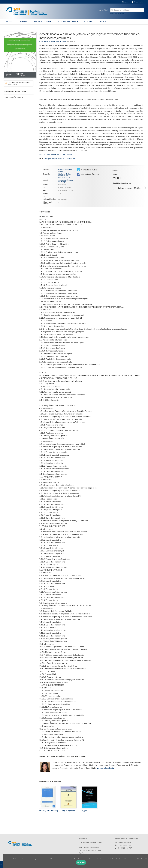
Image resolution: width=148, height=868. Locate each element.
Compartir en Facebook (88, 174)
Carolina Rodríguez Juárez (53, 42)
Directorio (126, 2)
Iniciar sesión (138, 2)
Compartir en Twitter (87, 170)
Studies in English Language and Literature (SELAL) (65, 176)
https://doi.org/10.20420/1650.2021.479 (60, 159)
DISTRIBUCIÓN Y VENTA (68, 21)
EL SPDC (10, 21)
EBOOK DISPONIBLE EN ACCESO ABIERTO (57, 155)
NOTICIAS (88, 21)
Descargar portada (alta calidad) (18, 83)
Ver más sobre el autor (106, 768)
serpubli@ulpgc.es (125, 842)
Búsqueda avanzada (117, 14)
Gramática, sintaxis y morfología (66, 181)
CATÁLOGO (24, 21)
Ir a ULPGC (103, 10)
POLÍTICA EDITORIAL (43, 21)
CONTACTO (103, 21)
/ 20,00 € (129, 188)
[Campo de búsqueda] (127, 10)
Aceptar (81, 862)
